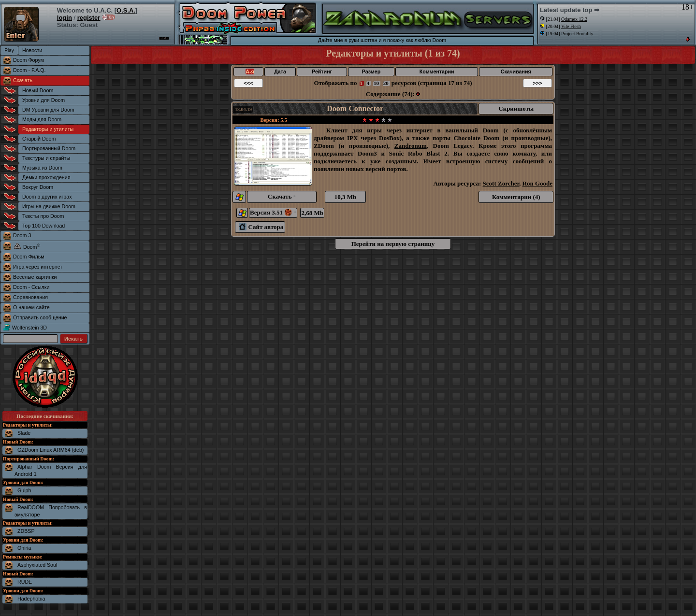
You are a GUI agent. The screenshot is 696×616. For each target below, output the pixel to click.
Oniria (24, 548)
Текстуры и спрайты (46, 158)
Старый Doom (39, 139)
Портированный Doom (49, 148)
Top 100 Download (43, 226)
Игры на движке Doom (49, 206)
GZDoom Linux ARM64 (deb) (51, 450)
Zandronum (411, 146)
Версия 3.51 (273, 212)
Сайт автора (261, 227)
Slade (24, 433)
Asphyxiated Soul (37, 565)
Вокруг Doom (38, 187)
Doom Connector (355, 108)
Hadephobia (31, 599)
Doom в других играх (47, 197)
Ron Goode (537, 183)
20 (386, 83)
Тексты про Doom (43, 216)
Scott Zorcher (501, 183)
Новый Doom (38, 90)
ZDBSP (26, 531)
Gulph (24, 490)
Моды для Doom (42, 119)
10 (376, 83)
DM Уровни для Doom (48, 110)
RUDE (25, 582)
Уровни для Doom (43, 100)
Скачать (23, 80)
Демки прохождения (46, 177)
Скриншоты (516, 108)
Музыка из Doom (42, 168)
